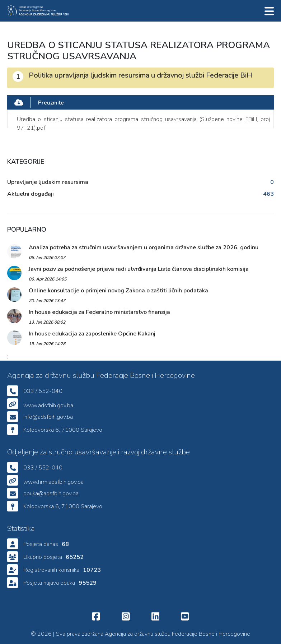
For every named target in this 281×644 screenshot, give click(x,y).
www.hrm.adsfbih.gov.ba (53, 482)
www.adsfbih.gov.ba (48, 406)
